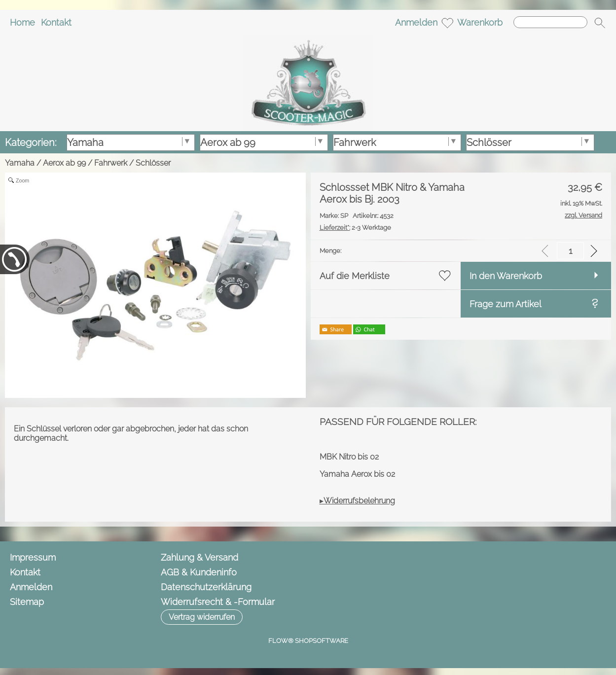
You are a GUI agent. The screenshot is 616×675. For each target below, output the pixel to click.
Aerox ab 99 (64, 163)
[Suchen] (550, 22)
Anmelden (416, 22)
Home (22, 22)
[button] (600, 23)
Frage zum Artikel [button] (506, 304)
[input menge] (570, 251)
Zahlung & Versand (199, 557)
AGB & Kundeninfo (199, 572)
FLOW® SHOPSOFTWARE (308, 641)
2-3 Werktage (355, 228)
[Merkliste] (447, 23)
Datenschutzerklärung (206, 587)
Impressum (33, 557)
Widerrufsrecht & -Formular (218, 602)
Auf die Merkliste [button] (355, 276)
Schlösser (153, 163)
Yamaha (20, 163)
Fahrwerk (111, 163)
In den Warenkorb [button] (506, 276)
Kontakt (56, 22)
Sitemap (27, 602)
